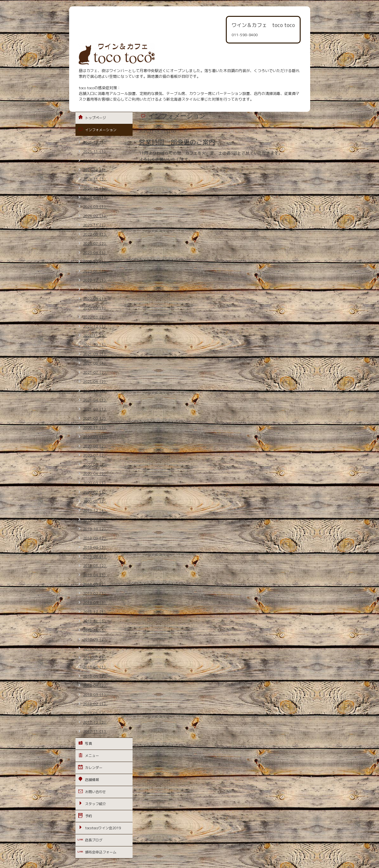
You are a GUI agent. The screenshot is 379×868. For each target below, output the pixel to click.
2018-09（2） (95, 639)
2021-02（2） (95, 418)
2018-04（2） (95, 685)
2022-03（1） (95, 299)
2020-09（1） (95, 437)
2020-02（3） (95, 492)
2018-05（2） (95, 676)
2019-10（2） (95, 529)
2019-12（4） (95, 511)
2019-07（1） (95, 557)
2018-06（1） (95, 667)
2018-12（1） (95, 612)
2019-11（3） (95, 520)
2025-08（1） (95, 161)
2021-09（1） (95, 354)
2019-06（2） (95, 566)
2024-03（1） (95, 207)
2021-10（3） (95, 345)
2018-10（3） (95, 630)
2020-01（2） (95, 501)
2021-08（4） (95, 363)
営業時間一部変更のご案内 (177, 142)
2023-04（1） (95, 253)
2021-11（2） (95, 336)
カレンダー (94, 768)
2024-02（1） (95, 216)
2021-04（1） (95, 400)
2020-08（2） (95, 446)
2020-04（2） (95, 474)
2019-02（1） (95, 593)
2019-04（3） (95, 575)
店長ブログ (94, 840)
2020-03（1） (95, 483)
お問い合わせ (95, 792)
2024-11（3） (95, 179)
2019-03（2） (95, 584)
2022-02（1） (95, 308)
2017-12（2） (95, 722)
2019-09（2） (95, 538)
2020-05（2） (95, 464)
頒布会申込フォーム (101, 852)
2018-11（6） (95, 621)
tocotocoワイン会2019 (103, 828)
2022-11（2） (95, 290)
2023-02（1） (95, 262)
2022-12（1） (95, 280)
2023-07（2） (95, 244)
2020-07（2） (95, 455)
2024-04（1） (95, 197)
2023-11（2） (95, 225)
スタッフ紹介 (95, 804)
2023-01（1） (95, 271)
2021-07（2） (95, 372)
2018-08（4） (95, 649)
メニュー (92, 756)
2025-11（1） (95, 151)
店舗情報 (92, 780)
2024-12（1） (95, 170)
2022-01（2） (95, 317)
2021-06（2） (95, 382)
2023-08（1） (95, 234)
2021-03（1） (95, 409)
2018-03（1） (95, 695)
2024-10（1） (95, 188)
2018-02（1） (95, 704)
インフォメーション (101, 130)
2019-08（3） (95, 547)
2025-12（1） (95, 142)
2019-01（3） (95, 603)
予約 (88, 816)
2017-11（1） (95, 731)
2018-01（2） (95, 713)
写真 (88, 744)
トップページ (95, 118)
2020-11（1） (95, 428)
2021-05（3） (95, 391)
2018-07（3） (95, 658)
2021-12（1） (95, 326)
